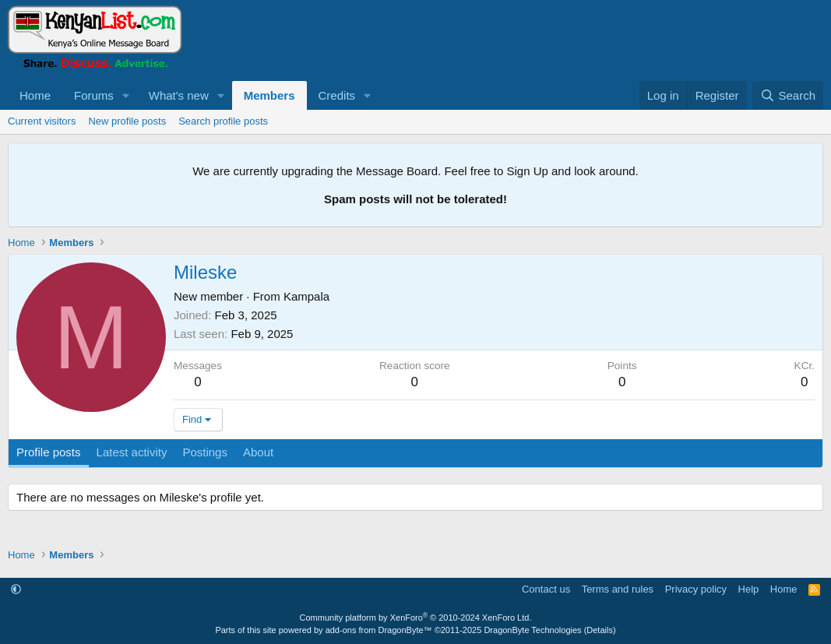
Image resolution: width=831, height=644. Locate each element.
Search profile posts (223, 121)
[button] (126, 95)
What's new (179, 95)
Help (749, 589)
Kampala (306, 296)
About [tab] (258, 452)
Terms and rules (618, 589)
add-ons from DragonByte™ (379, 630)
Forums (94, 95)
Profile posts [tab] (49, 452)
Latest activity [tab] (132, 452)
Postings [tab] (205, 452)
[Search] (788, 95)
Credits (337, 95)
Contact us (546, 589)
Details (600, 630)
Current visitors (42, 121)
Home (35, 95)
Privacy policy (696, 589)
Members (269, 95)
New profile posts (127, 121)
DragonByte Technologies (532, 630)
